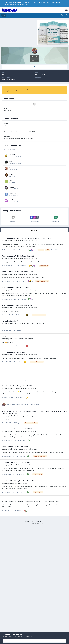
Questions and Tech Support (34, 323)
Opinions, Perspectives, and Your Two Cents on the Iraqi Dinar (39, 501)
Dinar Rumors (29, 339)
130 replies (21, 281)
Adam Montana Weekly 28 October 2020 (17, 272)
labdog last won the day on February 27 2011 (19, 89)
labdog (4, 241)
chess (11, 161)
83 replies (20, 315)
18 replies (22, 440)
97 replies (18, 362)
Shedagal (12, 168)
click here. (26, 5)
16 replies (19, 397)
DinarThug (17, 416)
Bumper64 (12, 174)
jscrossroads (13, 193)
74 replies (22, 299)
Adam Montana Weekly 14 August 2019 (17, 305)
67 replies (20, 346)
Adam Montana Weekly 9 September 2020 (18, 287)
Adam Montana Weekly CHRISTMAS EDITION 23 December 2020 (27, 238)
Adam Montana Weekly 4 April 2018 (16, 352)
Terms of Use (29, 637)
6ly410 (16, 339)
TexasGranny (22, 380)
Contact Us (40, 521)
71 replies (22, 250)
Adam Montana (19, 241)
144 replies (22, 266)
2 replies (18, 511)
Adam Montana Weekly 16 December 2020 (18, 256)
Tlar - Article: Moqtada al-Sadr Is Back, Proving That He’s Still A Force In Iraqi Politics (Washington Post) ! (34, 412)
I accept (35, 641)
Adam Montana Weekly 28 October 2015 (17, 447)
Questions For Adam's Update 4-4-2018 (17, 386)
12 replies (17, 423)
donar (11, 181)
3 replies (17, 330)
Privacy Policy (30, 521)
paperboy (12, 187)
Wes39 (11, 200)
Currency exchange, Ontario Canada (16, 462)
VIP (4, 499)
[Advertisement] (18, 33)
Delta (4, 336)
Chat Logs (33, 241)
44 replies (21, 456)
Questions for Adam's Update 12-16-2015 (17, 429)
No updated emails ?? (10, 321)
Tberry (16, 323)
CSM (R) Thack (13, 155)
